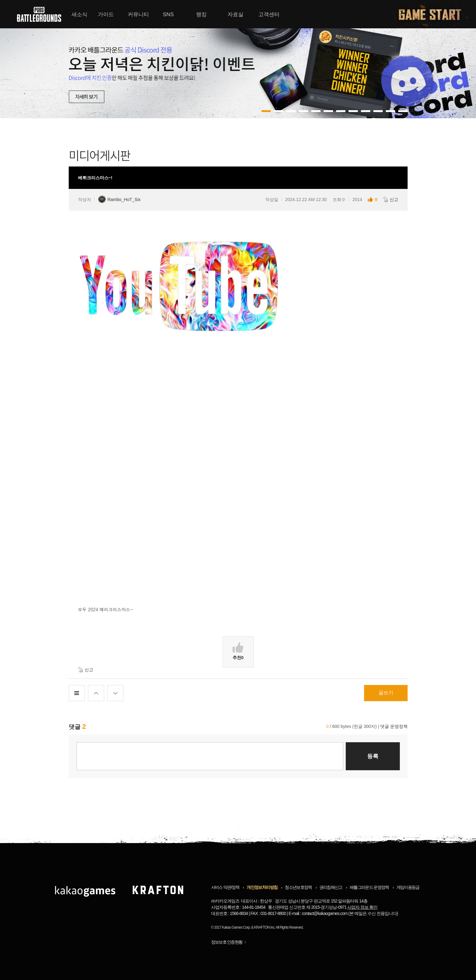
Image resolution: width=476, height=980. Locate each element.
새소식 (79, 14)
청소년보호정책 (298, 887)
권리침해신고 (331, 887)
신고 (391, 199)
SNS (168, 14)
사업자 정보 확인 (362, 907)
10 (391, 111)
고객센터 (269, 14)
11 (403, 111)
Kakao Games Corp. (236, 927)
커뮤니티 (138, 14)
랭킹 (201, 14)
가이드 (106, 14)
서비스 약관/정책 (225, 887)
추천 (238, 651)
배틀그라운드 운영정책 (369, 887)
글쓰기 (386, 693)
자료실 (236, 14)
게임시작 (434, 14)
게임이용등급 (408, 887)
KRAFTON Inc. (265, 927)
